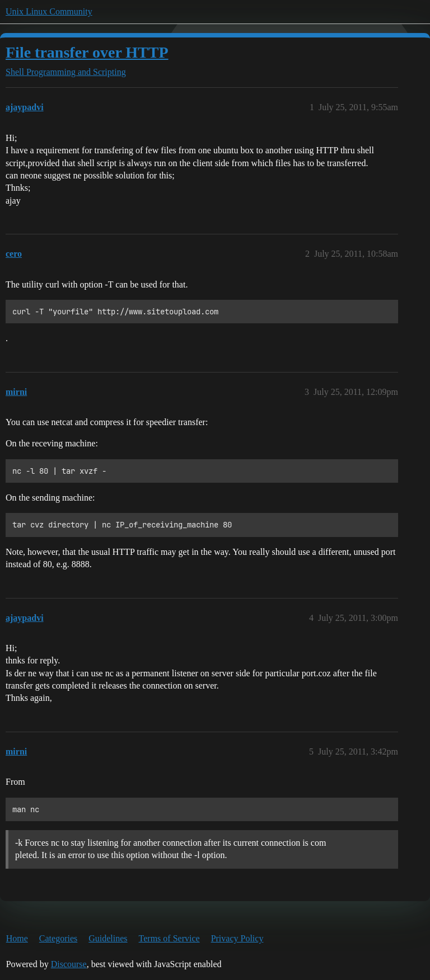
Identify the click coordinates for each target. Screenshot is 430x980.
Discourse (69, 964)
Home (17, 938)
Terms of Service (169, 938)
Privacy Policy (237, 938)
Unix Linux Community (49, 11)
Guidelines (108, 938)
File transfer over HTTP (87, 52)
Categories (58, 938)
